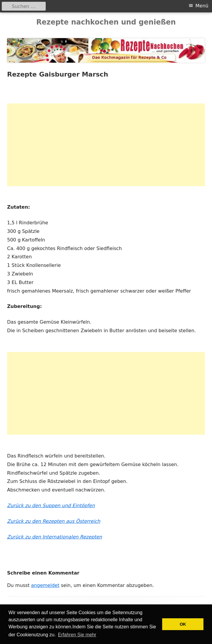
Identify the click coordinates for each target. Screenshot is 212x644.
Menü (202, 6)
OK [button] (183, 624)
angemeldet (45, 585)
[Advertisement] (106, 145)
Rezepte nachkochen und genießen (106, 22)
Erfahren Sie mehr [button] (77, 635)
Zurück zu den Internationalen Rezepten (55, 537)
